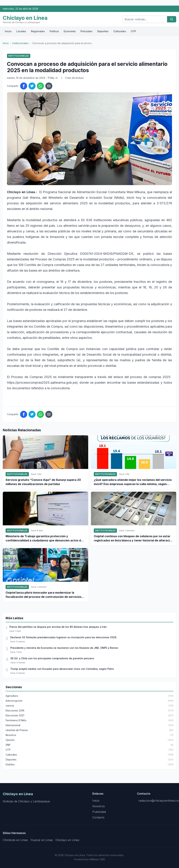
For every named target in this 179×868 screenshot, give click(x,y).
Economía (70, 31)
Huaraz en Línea (42, 840)
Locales (21, 31)
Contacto (98, 817)
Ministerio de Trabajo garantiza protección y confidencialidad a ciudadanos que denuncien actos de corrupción (44, 538)
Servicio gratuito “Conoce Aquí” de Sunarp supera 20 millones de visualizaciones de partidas (43, 482)
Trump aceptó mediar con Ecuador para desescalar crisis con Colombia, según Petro (62, 669)
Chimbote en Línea (15, 840)
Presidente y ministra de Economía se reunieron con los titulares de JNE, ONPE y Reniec (64, 648)
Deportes (103, 31)
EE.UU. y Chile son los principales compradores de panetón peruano (52, 658)
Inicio (8, 31)
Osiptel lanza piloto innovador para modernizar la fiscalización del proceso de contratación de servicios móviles (43, 595)
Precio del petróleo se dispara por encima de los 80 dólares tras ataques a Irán (58, 627)
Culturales (120, 31)
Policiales (86, 31)
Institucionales (20, 43)
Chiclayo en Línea (67, 840)
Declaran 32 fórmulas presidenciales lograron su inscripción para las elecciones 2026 (63, 637)
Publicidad (99, 812)
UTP (133, 31)
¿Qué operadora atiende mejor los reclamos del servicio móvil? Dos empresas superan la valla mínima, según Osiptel (133, 482)
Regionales (38, 31)
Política (54, 31)
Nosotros (99, 806)
